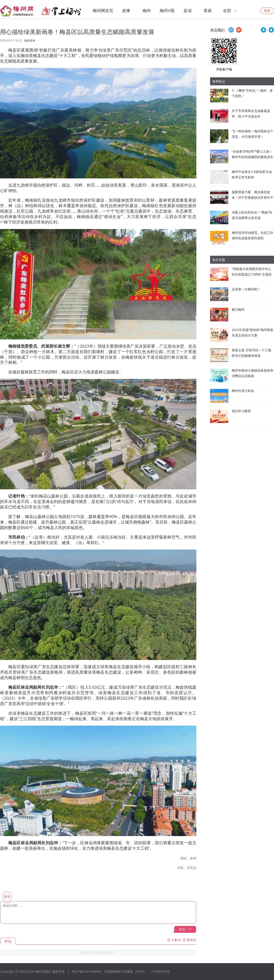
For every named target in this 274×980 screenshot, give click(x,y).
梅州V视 (167, 10)
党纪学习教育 (241, 411)
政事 (126, 10)
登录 (267, 11)
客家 (208, 10)
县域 (187, 10)
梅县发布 (30, 41)
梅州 (147, 10)
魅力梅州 (238, 309)
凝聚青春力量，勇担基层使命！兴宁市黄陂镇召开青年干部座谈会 (253, 197)
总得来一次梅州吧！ (246, 289)
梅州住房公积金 (243, 391)
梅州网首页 (103, 10)
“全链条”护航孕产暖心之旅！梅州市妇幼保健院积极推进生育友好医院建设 (253, 157)
